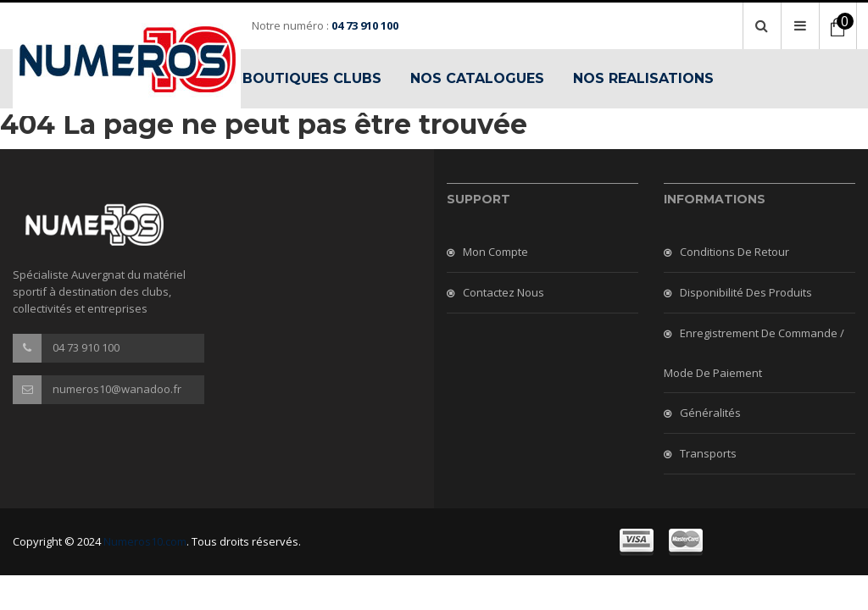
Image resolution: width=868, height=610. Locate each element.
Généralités (710, 413)
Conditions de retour (734, 252)
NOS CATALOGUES (477, 78)
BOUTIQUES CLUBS (312, 78)
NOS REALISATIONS (643, 78)
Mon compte (495, 252)
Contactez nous (504, 292)
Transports (708, 453)
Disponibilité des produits (746, 292)
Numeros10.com (145, 541)
